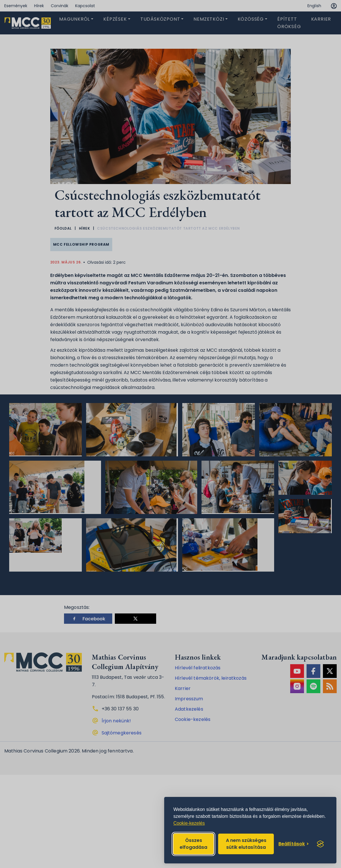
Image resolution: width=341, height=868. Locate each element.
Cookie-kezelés (189, 823)
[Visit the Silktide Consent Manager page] (320, 844)
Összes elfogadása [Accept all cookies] (193, 844)
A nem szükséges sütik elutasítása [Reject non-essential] (246, 844)
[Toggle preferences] (294, 844)
